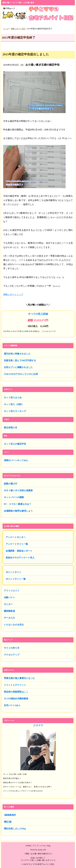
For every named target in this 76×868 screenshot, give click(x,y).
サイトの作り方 (12, 648)
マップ (35, 846)
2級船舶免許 (10, 815)
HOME (28, 846)
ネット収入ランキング (15, 411)
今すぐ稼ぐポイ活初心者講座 (18, 490)
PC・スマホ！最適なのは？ (18, 504)
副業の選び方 (11, 484)
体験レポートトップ (13, 294)
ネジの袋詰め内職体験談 (16, 699)
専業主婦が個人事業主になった (19, 678)
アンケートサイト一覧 (17, 544)
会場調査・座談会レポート (19, 551)
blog (49, 846)
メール (43, 846)
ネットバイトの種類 (14, 497)
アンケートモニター (16, 537)
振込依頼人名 (11, 427)
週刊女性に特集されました (17, 354)
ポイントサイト (13, 572)
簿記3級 (8, 822)
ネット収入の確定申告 (15, 444)
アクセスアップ (12, 655)
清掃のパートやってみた (16, 460)
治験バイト (9, 597)
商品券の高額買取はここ (16, 692)
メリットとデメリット (15, 685)
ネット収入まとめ (13, 398)
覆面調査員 (9, 611)
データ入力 (9, 618)
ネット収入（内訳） (14, 404)
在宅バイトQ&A (12, 705)
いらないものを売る (14, 625)
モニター (8, 604)
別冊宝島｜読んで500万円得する (20, 360)
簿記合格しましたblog (15, 829)
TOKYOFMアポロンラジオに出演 (21, 374)
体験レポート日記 (18, 29)
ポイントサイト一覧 (16, 579)
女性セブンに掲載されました (18, 367)
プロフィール (38, 759)
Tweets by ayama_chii (38, 850)
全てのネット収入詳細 (38, 323)
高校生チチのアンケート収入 (20, 558)
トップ (6, 29)
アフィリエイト (12, 591)
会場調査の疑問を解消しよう (18, 511)
